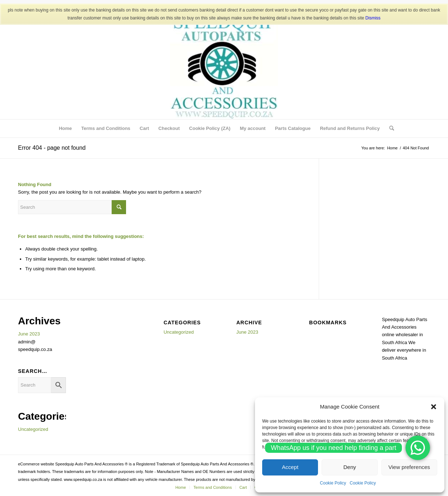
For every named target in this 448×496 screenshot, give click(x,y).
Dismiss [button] (373, 18)
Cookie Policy (333, 483)
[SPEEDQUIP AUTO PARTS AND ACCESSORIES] (224, 65)
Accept (290, 467)
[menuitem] (65, 128)
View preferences (409, 467)
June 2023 (29, 334)
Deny (350, 467)
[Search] (389, 128)
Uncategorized (33, 429)
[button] (434, 407)
